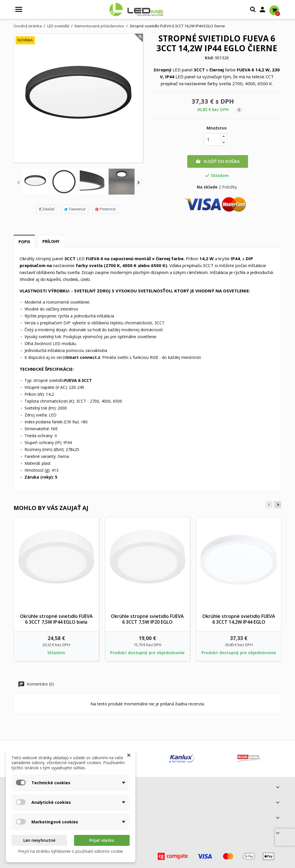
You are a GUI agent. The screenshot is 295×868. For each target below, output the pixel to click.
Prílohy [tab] (51, 241)
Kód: (209, 58)
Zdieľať (47, 209)
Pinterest (105, 209)
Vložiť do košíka (218, 161)
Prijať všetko (102, 840)
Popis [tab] (24, 242)
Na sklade (207, 187)
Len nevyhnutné (39, 840)
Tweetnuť (75, 209)
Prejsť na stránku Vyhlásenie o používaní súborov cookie (71, 851)
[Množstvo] (212, 140)
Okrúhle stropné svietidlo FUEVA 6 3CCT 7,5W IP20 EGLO (147, 619)
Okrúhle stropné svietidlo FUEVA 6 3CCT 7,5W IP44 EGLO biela (56, 619)
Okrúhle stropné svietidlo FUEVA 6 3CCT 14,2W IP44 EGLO (239, 619)
